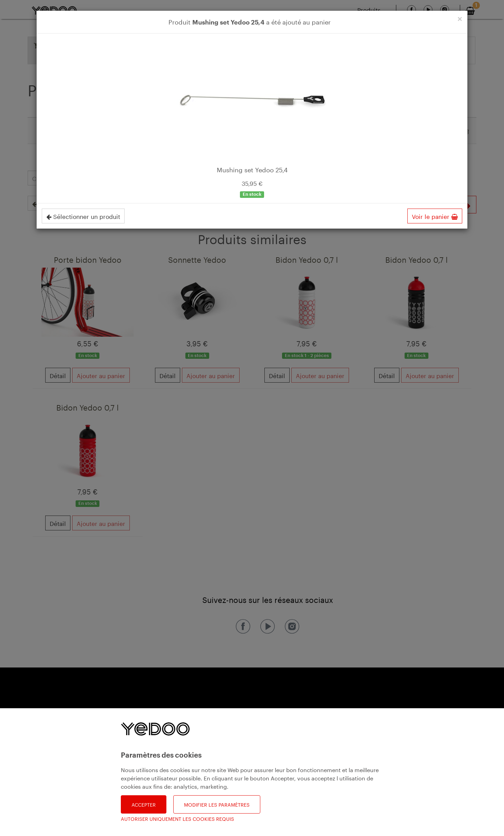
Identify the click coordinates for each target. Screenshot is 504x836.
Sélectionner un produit (83, 216)
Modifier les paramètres (217, 804)
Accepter (144, 804)
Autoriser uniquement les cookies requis (177, 819)
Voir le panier (435, 216)
